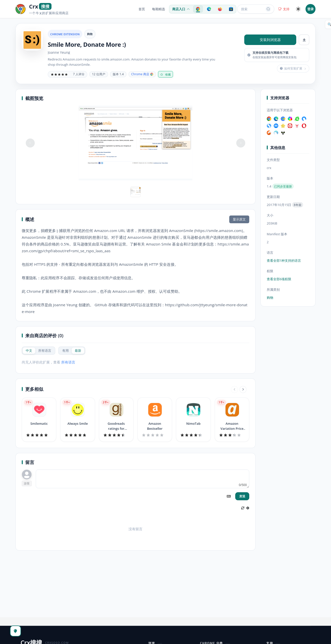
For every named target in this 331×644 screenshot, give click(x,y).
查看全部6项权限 (279, 279)
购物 (90, 34)
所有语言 (68, 362)
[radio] (29, 351)
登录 (310, 9)
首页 (142, 9)
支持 (284, 9)
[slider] (59, 74)
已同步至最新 (283, 186)
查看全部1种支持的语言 (284, 260)
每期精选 (158, 9)
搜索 (256, 9)
